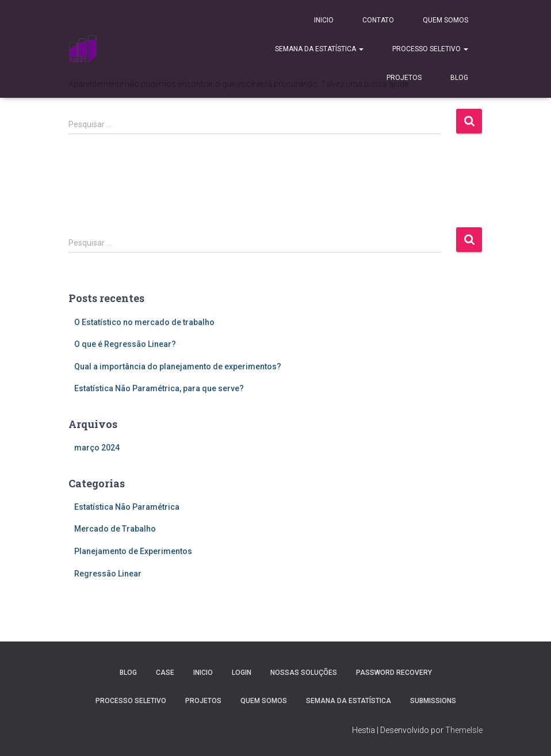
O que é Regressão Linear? (125, 344)
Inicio (324, 20)
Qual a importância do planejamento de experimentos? (178, 366)
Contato (378, 20)
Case (165, 673)
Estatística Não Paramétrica (127, 507)
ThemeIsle (464, 730)
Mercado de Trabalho (115, 529)
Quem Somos (445, 20)
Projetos (404, 78)
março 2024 (97, 448)
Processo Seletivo (430, 49)
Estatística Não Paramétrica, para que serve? (159, 388)
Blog (459, 78)
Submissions (433, 701)
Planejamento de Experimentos (133, 551)
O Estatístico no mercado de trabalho (144, 322)
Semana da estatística (319, 49)
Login (242, 673)
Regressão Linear (108, 574)
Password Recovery (394, 673)
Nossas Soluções (304, 673)
